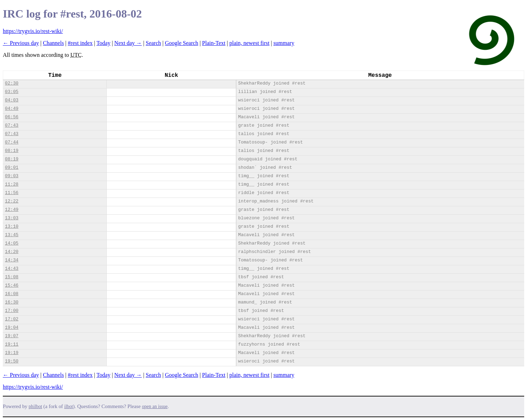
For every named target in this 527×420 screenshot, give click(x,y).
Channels (53, 43)
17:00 (12, 311)
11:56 (12, 193)
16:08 (12, 294)
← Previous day (21, 43)
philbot (35, 406)
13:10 (12, 226)
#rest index (80, 43)
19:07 (12, 336)
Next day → (128, 43)
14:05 (12, 243)
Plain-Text (214, 43)
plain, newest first (249, 43)
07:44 (12, 142)
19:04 (12, 328)
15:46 (12, 285)
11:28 (12, 184)
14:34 (12, 260)
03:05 (12, 92)
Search (153, 43)
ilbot (69, 406)
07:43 (12, 125)
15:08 (12, 277)
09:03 (12, 176)
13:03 (12, 218)
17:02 (12, 319)
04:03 (12, 100)
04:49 (12, 109)
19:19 (12, 353)
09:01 (12, 168)
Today (104, 43)
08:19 (12, 151)
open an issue (155, 406)
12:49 (12, 210)
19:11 (12, 344)
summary (284, 43)
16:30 (12, 302)
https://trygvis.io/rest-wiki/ (33, 31)
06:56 (12, 117)
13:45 (12, 235)
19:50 (12, 361)
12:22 (12, 201)
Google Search (182, 43)
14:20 (12, 252)
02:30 (12, 83)
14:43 (12, 269)
